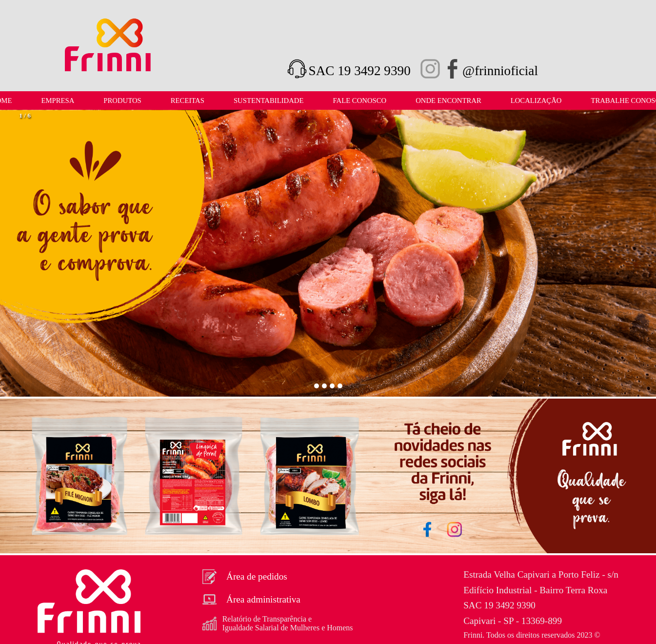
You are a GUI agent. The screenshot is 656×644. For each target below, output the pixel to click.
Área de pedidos (245, 577)
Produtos (122, 101)
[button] (23, 254)
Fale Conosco (359, 101)
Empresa (58, 101)
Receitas (188, 101)
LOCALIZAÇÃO (536, 101)
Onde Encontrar (448, 101)
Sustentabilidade (269, 101)
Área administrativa (251, 600)
